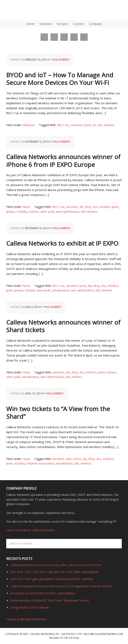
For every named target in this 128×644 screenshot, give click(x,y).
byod (87, 125)
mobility (22, 212)
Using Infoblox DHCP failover (30, 607)
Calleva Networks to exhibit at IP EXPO (62, 243)
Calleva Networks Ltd (44, 634)
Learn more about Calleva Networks (31, 530)
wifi (100, 125)
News (27, 207)
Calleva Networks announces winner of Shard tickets (63, 326)
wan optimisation (68, 212)
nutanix (34, 212)
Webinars (29, 125)
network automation (40, 463)
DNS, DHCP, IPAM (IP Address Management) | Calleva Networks (20, 10)
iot (94, 125)
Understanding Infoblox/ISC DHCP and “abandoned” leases (50, 600)
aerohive (77, 125)
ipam (115, 207)
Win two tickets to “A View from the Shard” (58, 413)
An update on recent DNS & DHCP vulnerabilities (43, 593)
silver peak (47, 212)
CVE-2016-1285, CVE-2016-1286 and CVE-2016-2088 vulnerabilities (55, 572)
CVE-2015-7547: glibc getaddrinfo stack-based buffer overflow (52, 579)
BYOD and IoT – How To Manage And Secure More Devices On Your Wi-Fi (60, 79)
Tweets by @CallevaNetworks (26, 619)
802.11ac (63, 125)
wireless (109, 125)
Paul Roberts (60, 60)
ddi (81, 207)
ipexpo (11, 212)
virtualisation (61, 290)
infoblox (105, 207)
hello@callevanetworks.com (103, 634)
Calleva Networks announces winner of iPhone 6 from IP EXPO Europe (63, 161)
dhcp (88, 207)
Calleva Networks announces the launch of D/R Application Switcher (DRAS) (61, 586)
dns (95, 207)
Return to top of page (64, 638)
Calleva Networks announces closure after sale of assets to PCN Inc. (56, 565)
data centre (73, 459)
